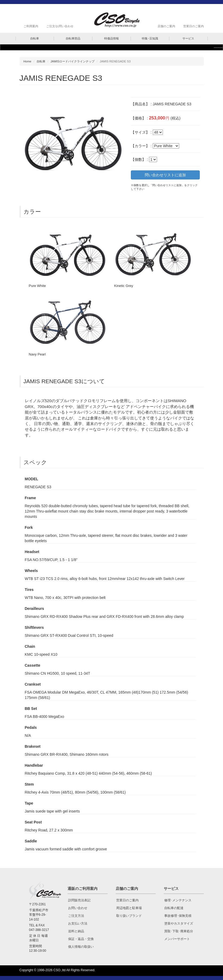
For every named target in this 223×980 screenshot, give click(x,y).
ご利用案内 (31, 26)
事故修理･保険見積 (178, 916)
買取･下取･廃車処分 (179, 931)
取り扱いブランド (129, 916)
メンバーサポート (177, 939)
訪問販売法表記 (79, 900)
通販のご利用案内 (83, 889)
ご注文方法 (76, 916)
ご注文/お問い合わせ (60, 26)
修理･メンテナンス (178, 900)
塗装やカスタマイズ (179, 923)
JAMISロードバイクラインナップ (73, 61)
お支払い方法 (78, 923)
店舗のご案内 (166, 26)
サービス (171, 889)
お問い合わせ (78, 908)
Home (28, 61)
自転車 (41, 61)
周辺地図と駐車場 (129, 908)
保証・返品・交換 (81, 939)
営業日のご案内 (193, 26)
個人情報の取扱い (81, 947)
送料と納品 (76, 931)
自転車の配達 (174, 908)
